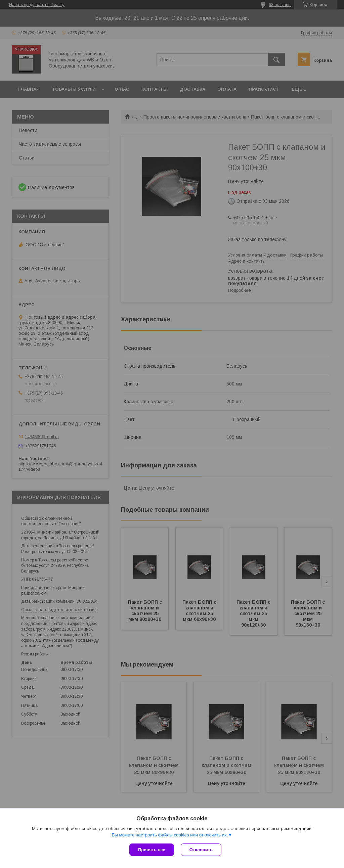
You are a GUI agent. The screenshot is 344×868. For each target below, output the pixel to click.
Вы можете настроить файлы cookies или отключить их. (170, 835)
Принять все (152, 850)
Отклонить (201, 850)
